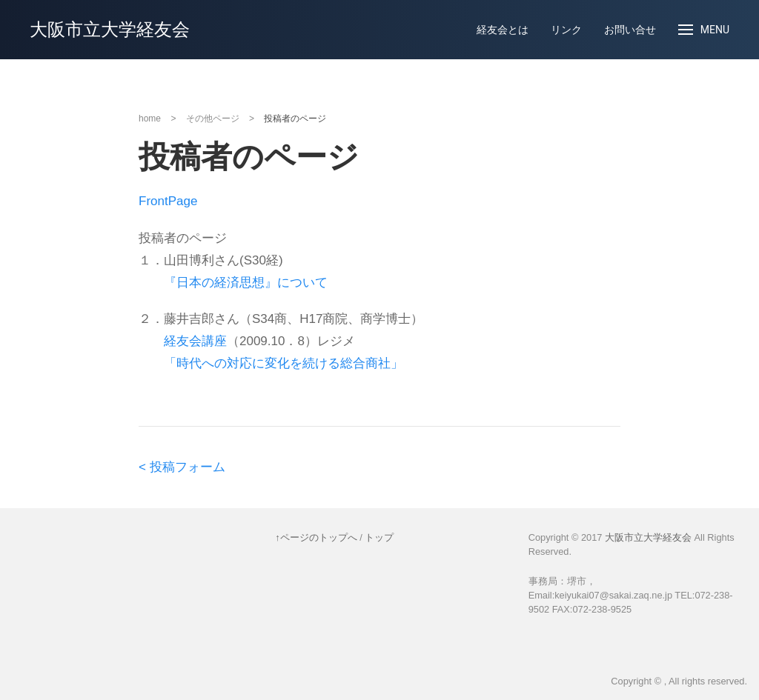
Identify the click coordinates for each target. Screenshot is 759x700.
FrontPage (168, 201)
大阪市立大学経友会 (110, 30)
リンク (566, 30)
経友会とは (503, 30)
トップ (379, 537)
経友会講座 (195, 341)
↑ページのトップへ (316, 537)
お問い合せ (630, 30)
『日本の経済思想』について (246, 283)
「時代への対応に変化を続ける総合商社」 (284, 363)
